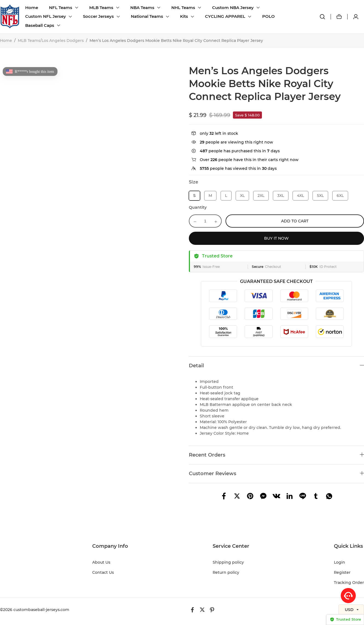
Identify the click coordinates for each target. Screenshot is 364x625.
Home (32, 8)
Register (342, 572)
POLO (268, 16)
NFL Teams (61, 8)
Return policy (226, 572)
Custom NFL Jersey (46, 16)
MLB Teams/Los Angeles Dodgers (51, 41)
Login (340, 562)
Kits (184, 16)
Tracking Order (349, 583)
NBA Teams (142, 8)
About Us (101, 562)
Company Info (110, 546)
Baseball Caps (40, 25)
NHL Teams (183, 8)
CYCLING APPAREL (225, 16)
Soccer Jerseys (98, 16)
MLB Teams (101, 8)
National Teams (147, 16)
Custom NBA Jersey (233, 8)
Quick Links (348, 546)
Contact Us (103, 572)
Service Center (231, 546)
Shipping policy (228, 562)
